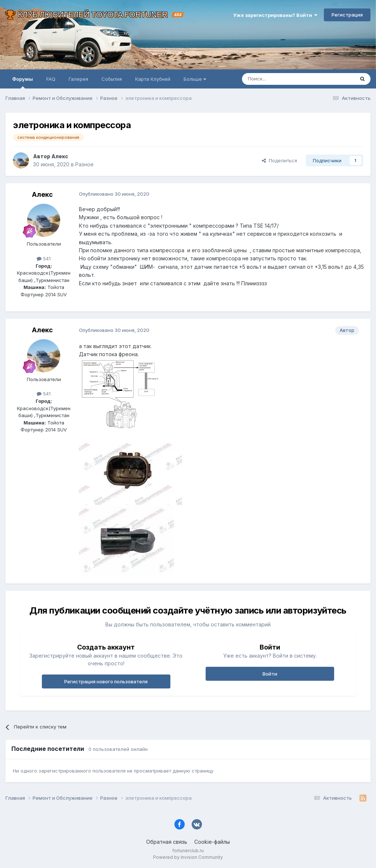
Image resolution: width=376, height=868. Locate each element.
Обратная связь (167, 842)
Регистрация (347, 15)
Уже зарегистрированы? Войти (275, 15)
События (112, 79)
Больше (195, 79)
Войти (270, 674)
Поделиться (279, 160)
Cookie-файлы (212, 842)
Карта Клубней (153, 79)
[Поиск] (281, 79)
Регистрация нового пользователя (106, 681)
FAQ (51, 79)
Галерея (78, 79)
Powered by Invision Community (188, 857)
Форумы (23, 82)
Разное (84, 164)
